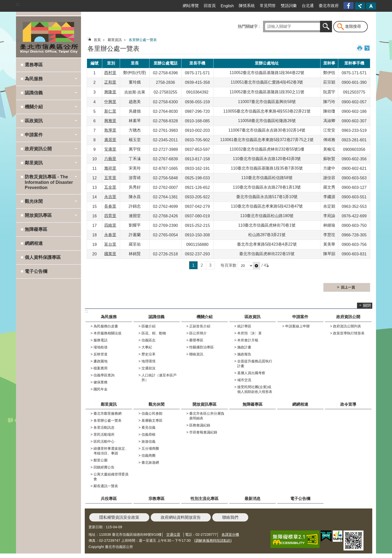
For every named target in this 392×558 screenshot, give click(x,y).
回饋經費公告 (104, 467)
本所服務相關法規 (107, 333)
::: (18, 4)
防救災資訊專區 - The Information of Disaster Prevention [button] (49, 182)
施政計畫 (244, 347)
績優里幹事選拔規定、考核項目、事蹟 (111, 451)
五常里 (110, 178)
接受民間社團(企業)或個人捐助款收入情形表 (255, 389)
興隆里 (110, 92)
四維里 (110, 225)
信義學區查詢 (104, 375)
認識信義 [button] (34, 93)
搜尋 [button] (326, 27)
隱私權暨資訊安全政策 (119, 517)
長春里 (110, 206)
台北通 (308, 6)
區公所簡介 (198, 333)
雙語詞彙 (289, 6)
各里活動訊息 (104, 427)
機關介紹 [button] (34, 107)
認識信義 (156, 317)
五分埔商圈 (150, 448)
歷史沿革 (148, 354)
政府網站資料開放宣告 (181, 517)
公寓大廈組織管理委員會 (111, 477)
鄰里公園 (100, 460)
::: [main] (88, 38)
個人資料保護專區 (43, 257)
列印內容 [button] (360, 48)
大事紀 (147, 347)
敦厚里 (110, 130)
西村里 (110, 73)
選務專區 (34, 65)
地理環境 (148, 361)
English (227, 6)
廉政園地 (100, 361)
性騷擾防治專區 (201, 347)
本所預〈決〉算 (249, 333)
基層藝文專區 (152, 420)
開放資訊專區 (204, 404)
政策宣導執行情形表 (349, 333)
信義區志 (148, 340)
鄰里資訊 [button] (34, 163)
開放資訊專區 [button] (38, 215)
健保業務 (100, 382)
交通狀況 (148, 368)
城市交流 (244, 380)
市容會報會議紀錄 (203, 432)
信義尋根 (148, 434)
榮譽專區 (196, 340)
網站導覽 (191, 6)
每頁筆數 (228, 265)
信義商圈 (148, 455)
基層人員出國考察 (251, 373)
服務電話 (100, 340)
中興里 (110, 102)
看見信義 (148, 427)
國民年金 (100, 389)
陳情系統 (247, 6)
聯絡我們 (230, 517)
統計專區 (244, 326)
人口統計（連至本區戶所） (159, 378)
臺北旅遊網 (150, 462)
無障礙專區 (36, 229)
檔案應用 (100, 368)
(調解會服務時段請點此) (213, 540)
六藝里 (110, 159)
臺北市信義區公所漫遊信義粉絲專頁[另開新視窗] (349, 6)
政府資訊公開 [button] (38, 149)
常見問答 (268, 6)
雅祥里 (110, 168)
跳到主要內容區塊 (3, 3)
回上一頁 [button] (348, 287)
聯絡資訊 (196, 354)
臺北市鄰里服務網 (107, 413)
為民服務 (109, 317)
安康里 (110, 149)
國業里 (110, 254)
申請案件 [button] (34, 135)
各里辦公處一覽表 (143, 40)
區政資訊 (252, 317)
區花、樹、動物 (154, 333)
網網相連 (34, 243)
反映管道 (100, 354)
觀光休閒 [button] (34, 201)
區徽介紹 (148, 326)
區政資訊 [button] (34, 121)
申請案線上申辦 (297, 326)
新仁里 (110, 111)
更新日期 (95, 527)
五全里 (110, 187)
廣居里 (110, 140)
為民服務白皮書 (106, 326)
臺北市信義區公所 (48, 37)
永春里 (110, 235)
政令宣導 (348, 404)
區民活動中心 (104, 441)
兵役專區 (109, 499)
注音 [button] (367, 48)
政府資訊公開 (348, 317)
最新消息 (252, 499)
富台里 (110, 244)
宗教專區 (156, 499)
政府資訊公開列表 (347, 326)
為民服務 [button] (34, 79)
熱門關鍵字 (248, 26)
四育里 (110, 216)
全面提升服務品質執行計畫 (255, 364)
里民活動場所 (104, 434)
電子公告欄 (36, 271)
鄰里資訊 (115, 40)
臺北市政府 (329, 6)
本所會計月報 (248, 340)
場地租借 (100, 347)
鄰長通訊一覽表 (106, 486)
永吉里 (110, 197)
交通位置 (173, 534)
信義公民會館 (152, 413)
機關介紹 (204, 317)
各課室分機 (230, 534)
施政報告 (244, 354)
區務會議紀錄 (200, 425)
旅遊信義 (148, 441)
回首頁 (210, 6)
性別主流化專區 (204, 499)
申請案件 (300, 317)
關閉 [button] (367, 306)
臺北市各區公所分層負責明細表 (207, 416)
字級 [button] (371, 6)
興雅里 (110, 121)
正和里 (110, 82)
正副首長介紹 (200, 326)
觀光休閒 (156, 404)
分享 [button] (360, 6)
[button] (256, 266)
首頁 (97, 40)
